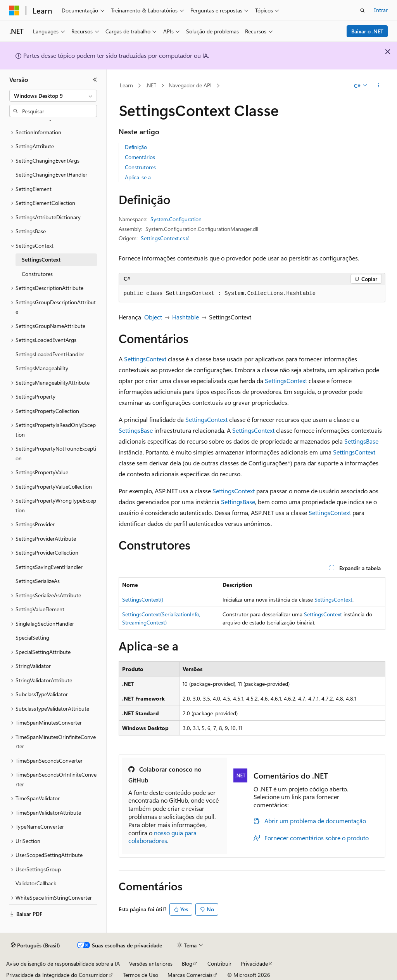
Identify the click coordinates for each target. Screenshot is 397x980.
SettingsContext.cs (163, 238)
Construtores (140, 167)
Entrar (381, 10)
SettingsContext (145, 359)
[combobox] (53, 96)
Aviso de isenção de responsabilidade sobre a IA (63, 964)
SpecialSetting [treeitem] (32, 637)
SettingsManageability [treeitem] (42, 368)
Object (153, 317)
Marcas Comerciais (190, 975)
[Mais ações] (378, 86)
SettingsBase (136, 430)
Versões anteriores (151, 964)
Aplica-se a (138, 177)
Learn (126, 85)
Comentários (140, 157)
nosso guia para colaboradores (162, 837)
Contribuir (219, 964)
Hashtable (186, 317)
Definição (136, 147)
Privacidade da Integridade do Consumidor (57, 975)
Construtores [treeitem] (37, 274)
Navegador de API (190, 85)
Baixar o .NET (367, 31)
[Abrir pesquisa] (362, 10)
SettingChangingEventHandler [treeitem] (51, 174)
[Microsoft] (14, 10)
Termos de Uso (141, 975)
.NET (151, 85)
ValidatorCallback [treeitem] (36, 883)
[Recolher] (95, 80)
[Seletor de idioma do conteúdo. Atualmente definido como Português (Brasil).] (35, 945)
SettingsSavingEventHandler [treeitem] (49, 567)
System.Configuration (176, 219)
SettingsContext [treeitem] (41, 259)
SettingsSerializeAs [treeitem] (38, 581)
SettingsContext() (143, 599)
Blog (187, 964)
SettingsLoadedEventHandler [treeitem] (50, 354)
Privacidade (254, 964)
